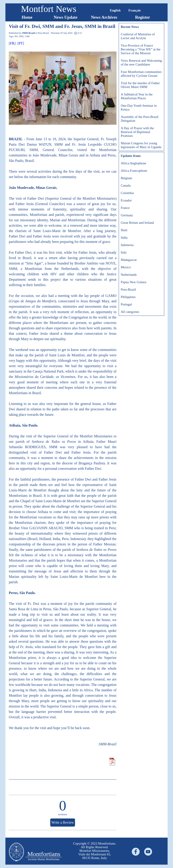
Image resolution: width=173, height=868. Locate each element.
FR (12, 43)
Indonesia (127, 245)
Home (27, 17)
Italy (124, 252)
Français (135, 10)
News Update (65, 17)
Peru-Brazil (128, 289)
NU (16, 36)
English (115, 10)
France (125, 208)
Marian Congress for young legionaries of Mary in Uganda (141, 145)
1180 (27, 36)
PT (21, 43)
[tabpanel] (95, 851)
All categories (130, 312)
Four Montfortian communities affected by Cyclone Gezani (141, 74)
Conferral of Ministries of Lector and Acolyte (138, 36)
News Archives (104, 17)
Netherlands (129, 275)
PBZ (21, 36)
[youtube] (148, 852)
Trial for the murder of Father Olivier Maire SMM (140, 85)
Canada (126, 185)
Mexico (126, 267)
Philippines (128, 297)
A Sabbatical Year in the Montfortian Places (137, 96)
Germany (127, 215)
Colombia (127, 193)
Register (143, 17)
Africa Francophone (134, 171)
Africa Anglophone (133, 163)
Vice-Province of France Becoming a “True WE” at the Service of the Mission (141, 49)
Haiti (124, 230)
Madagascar (129, 260)
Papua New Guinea (133, 282)
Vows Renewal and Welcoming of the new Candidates (141, 62)
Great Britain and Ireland (137, 223)
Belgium (126, 178)
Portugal (126, 304)
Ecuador (126, 200)
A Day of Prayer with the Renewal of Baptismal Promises (137, 132)
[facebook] (136, 852)
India (124, 237)
